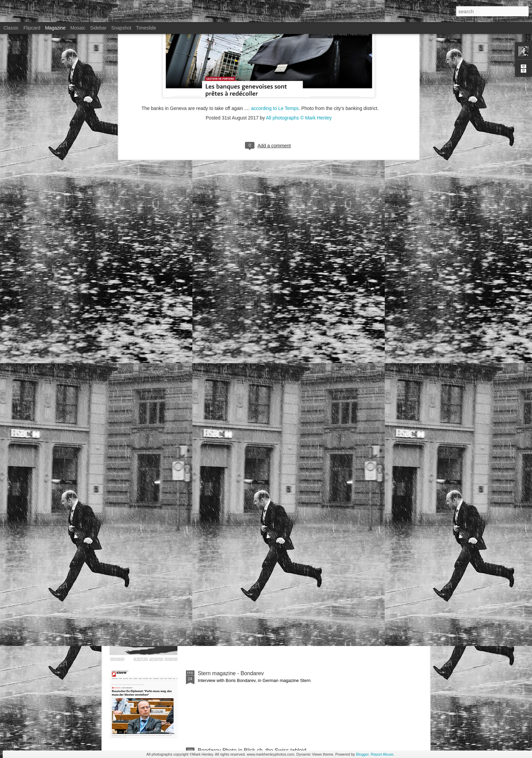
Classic (11, 28)
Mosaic (78, 28)
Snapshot (121, 28)
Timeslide (146, 28)
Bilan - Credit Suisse (222, 519)
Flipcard (32, 28)
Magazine (55, 28)
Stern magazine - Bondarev (231, 673)
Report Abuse (382, 754)
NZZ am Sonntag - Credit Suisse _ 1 (242, 596)
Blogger (362, 754)
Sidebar (98, 28)
